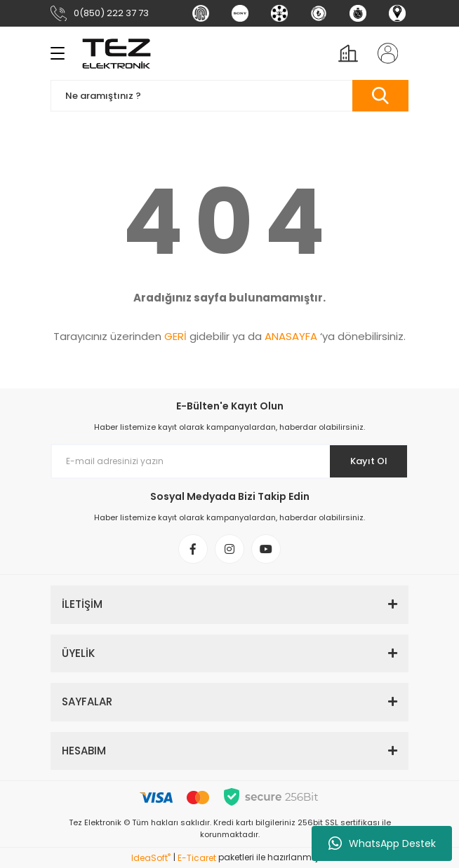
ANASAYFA (291, 336)
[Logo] (117, 53)
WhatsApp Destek (382, 843)
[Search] (229, 96)
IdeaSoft (151, 858)
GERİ (175, 336)
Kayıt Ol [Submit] (369, 461)
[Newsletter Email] (229, 461)
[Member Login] (383, 53)
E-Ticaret (197, 858)
